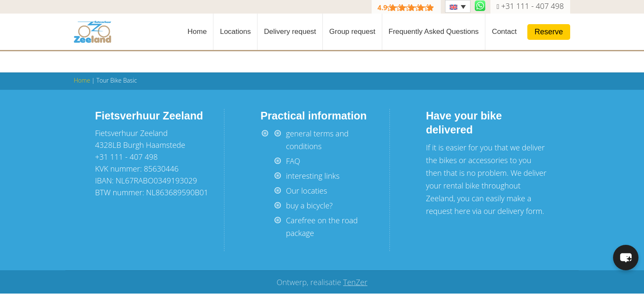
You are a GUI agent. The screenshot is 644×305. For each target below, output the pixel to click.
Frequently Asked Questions (434, 32)
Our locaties (307, 191)
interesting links (313, 176)
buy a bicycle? (309, 205)
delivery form (520, 211)
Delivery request (290, 32)
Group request (352, 32)
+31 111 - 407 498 (532, 6)
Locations (235, 32)
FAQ (293, 161)
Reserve (549, 32)
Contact (504, 32)
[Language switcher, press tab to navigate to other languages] (458, 6)
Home (197, 32)
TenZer (355, 282)
